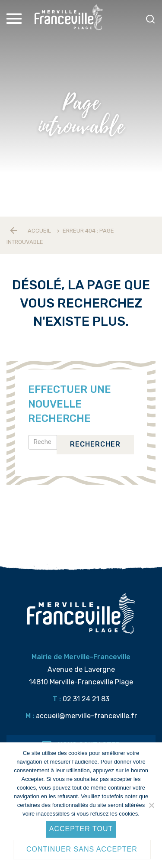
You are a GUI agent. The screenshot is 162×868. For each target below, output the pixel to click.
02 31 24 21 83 (86, 699)
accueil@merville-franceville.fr (86, 716)
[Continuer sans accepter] (151, 805)
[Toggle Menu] (15, 19)
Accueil (39, 231)
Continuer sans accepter (82, 849)
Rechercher (95, 444)
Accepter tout (81, 829)
